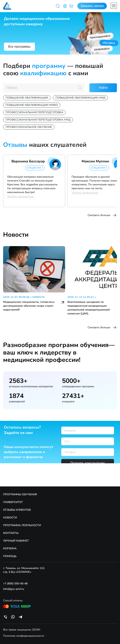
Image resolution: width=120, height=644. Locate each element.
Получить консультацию (88, 463)
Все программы (19, 47)
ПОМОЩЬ (10, 556)
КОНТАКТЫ (11, 533)
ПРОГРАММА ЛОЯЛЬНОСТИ (22, 525)
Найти (103, 88)
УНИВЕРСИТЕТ (13, 502)
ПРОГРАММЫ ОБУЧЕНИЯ (20, 494)
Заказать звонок (92, 6)
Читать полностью (20, 197)
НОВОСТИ (10, 518)
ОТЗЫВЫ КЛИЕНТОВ (17, 510)
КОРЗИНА (10, 548)
